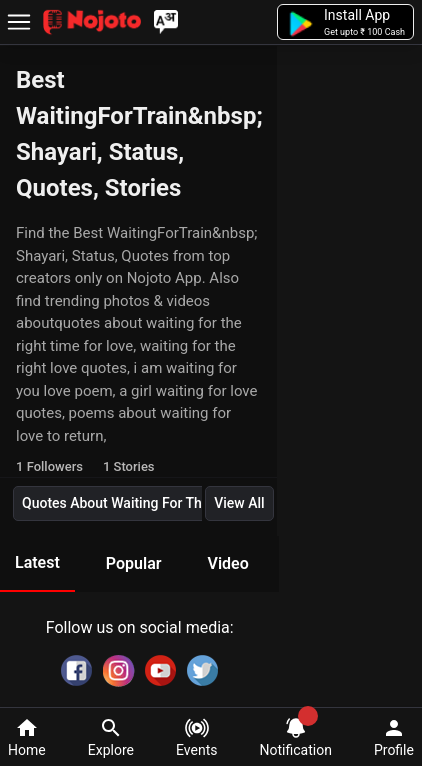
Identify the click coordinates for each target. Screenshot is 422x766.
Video (227, 563)
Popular (134, 563)
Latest (37, 562)
